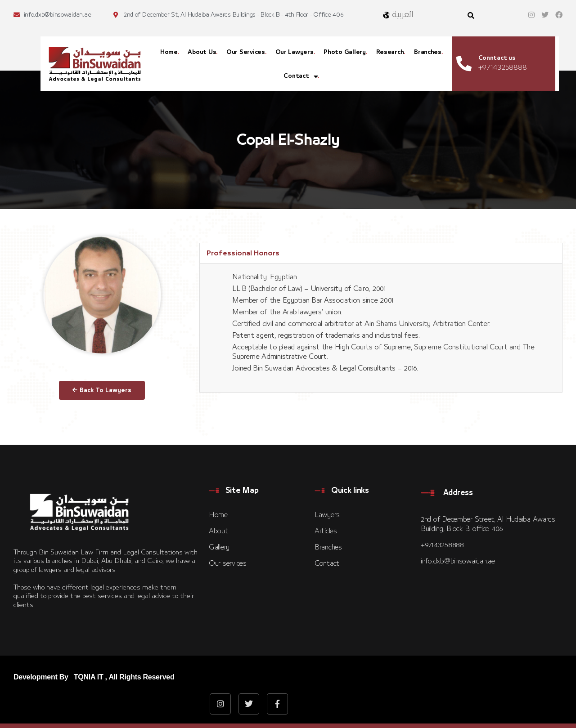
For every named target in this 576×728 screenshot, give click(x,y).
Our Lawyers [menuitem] (295, 52)
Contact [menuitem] (301, 77)
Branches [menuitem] (428, 52)
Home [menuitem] (169, 52)
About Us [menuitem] (202, 52)
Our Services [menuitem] (246, 52)
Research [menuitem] (390, 52)
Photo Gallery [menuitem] (345, 52)
